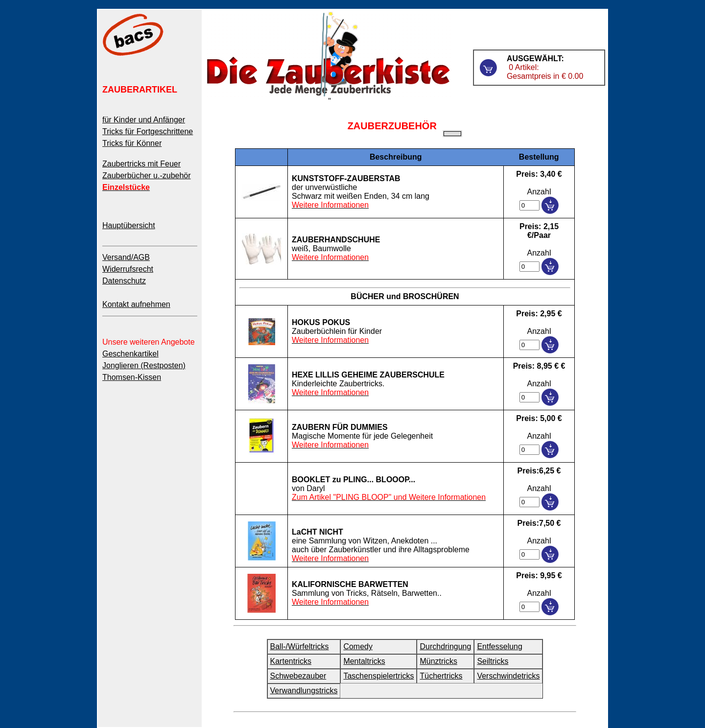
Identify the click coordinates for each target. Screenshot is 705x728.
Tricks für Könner (132, 143)
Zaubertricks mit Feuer (141, 164)
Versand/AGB (126, 257)
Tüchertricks (441, 676)
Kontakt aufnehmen (136, 304)
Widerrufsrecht (128, 269)
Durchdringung (445, 646)
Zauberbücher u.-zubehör (147, 176)
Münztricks (438, 661)
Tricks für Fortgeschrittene (148, 131)
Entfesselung (500, 646)
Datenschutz (124, 281)
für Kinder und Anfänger (144, 120)
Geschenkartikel (130, 354)
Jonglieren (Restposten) (144, 365)
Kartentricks (291, 661)
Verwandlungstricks (304, 691)
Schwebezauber (298, 676)
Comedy (358, 646)
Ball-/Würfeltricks (300, 646)
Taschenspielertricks (378, 676)
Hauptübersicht (129, 225)
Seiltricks (493, 661)
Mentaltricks (364, 661)
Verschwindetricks (508, 676)
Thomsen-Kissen (132, 377)
